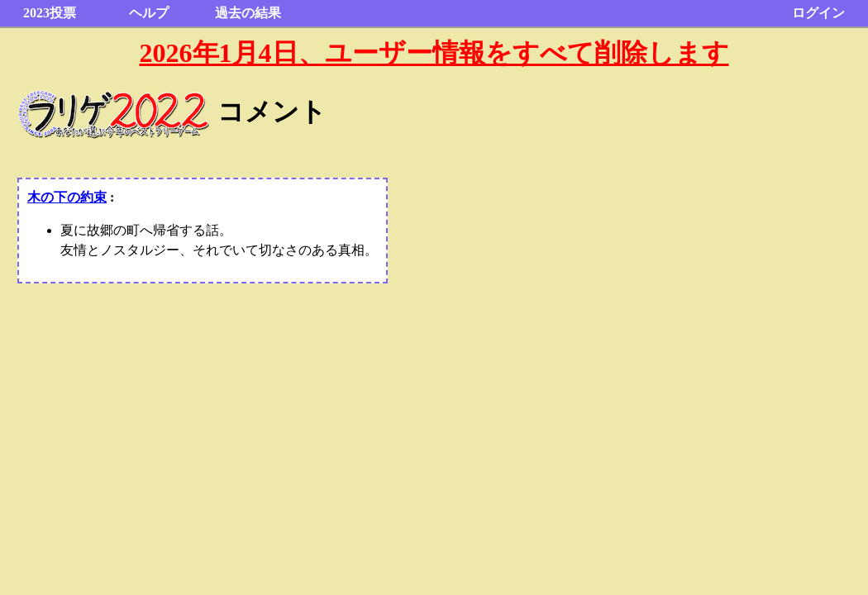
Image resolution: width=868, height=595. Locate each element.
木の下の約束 (67, 197)
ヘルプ (149, 13)
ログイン (818, 13)
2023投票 (50, 13)
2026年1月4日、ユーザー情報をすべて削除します (434, 53)
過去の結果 (248, 13)
